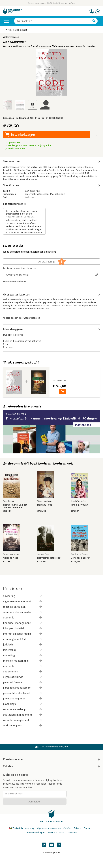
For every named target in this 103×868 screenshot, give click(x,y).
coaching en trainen (22, 607)
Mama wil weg (45, 505)
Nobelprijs (60, 194)
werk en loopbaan (22, 726)
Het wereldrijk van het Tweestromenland (15, 506)
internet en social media (22, 634)
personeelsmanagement (22, 688)
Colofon (67, 828)
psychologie (22, 704)
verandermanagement (22, 720)
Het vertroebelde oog (49, 558)
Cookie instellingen (35, 833)
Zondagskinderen (81, 558)
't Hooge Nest (10, 558)
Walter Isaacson (11, 37)
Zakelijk (52, 766)
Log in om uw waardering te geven (19, 268)
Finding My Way (79, 505)
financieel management (22, 623)
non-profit (22, 666)
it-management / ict (22, 639)
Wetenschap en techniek (16, 30)
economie (22, 618)
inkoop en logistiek (22, 628)
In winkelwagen (23, 135)
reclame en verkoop (22, 709)
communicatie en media (22, 612)
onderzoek (30, 194)
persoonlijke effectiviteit (22, 693)
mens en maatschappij (22, 661)
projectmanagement (22, 699)
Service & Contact (57, 833)
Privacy (77, 828)
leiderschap (22, 650)
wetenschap (42, 194)
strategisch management (22, 715)
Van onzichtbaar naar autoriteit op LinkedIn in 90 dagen (51, 418)
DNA (52, 194)
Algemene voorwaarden (49, 828)
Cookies (88, 828)
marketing (22, 655)
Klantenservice (52, 759)
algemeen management (22, 601)
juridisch (22, 645)
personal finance (22, 682)
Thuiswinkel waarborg (22, 828)
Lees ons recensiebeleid (15, 281)
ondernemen (22, 672)
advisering (22, 596)
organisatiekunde (22, 677)
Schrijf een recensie (17, 275)
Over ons (73, 833)
